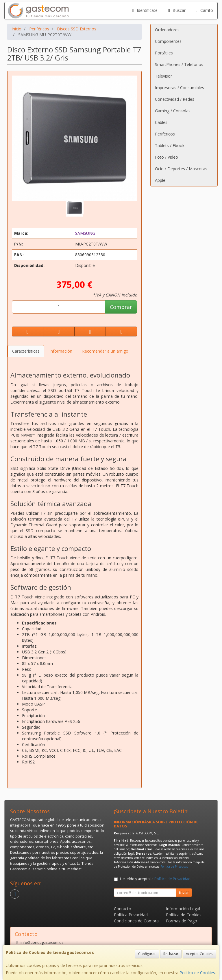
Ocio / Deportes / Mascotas (181, 169)
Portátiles (164, 53)
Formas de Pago (182, 921)
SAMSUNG (85, 233)
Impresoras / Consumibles (180, 88)
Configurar (147, 954)
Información (61, 351)
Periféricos (165, 134)
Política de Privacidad (174, 867)
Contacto (123, 909)
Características (26, 351)
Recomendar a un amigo (105, 351)
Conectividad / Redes (175, 99)
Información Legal (183, 909)
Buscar (176, 10)
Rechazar (171, 954)
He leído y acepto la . (156, 879)
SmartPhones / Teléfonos (179, 64)
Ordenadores (167, 30)
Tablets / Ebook (170, 145)
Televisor (163, 76)
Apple (160, 180)
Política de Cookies (197, 973)
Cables (161, 122)
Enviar (184, 892)
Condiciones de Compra (136, 921)
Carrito (204, 10)
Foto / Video (166, 157)
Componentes (168, 41)
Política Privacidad (131, 915)
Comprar (121, 307)
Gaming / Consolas (173, 111)
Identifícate (144, 10)
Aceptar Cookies (199, 954)
